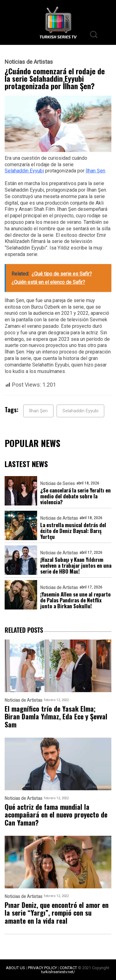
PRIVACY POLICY (42, 968)
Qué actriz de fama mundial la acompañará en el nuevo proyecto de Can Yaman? (56, 815)
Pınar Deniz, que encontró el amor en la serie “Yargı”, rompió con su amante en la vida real (57, 913)
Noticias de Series (58, 483)
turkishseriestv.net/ (58, 972)
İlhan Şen (95, 171)
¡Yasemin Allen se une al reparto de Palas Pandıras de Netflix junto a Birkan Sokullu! (75, 600)
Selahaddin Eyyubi (24, 171)
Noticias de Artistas (29, 62)
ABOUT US (15, 968)
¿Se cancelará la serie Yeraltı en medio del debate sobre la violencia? (75, 496)
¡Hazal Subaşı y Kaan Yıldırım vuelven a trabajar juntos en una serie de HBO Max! (76, 565)
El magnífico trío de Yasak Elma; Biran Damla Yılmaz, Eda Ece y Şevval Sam (56, 717)
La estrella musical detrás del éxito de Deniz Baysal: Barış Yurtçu (73, 531)
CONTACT (68, 968)
